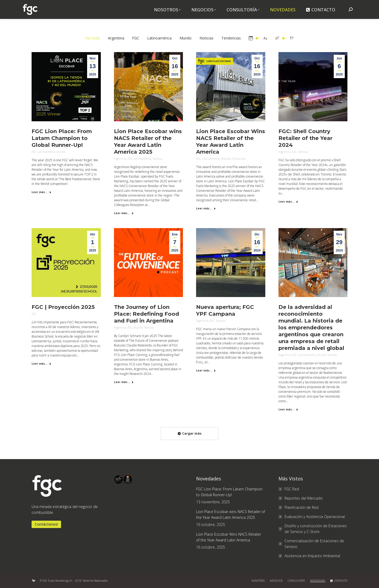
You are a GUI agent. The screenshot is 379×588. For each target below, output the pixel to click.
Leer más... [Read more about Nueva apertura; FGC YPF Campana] (206, 370)
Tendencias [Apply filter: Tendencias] (231, 38)
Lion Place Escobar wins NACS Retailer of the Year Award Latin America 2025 (231, 514)
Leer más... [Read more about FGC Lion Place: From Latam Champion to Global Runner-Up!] (41, 192)
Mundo (61, 152)
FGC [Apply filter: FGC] (136, 38)
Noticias (158, 159)
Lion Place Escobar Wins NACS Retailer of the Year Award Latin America (229, 537)
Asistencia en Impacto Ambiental (312, 556)
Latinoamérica (46, 152)
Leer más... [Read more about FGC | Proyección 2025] (41, 364)
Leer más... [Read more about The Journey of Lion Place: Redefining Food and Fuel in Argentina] (124, 382)
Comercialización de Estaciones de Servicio (314, 544)
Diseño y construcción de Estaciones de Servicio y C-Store (316, 529)
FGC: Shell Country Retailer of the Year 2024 (305, 138)
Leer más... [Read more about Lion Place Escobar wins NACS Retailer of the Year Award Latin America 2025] (124, 213)
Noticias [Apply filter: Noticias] (206, 38)
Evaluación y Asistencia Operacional (315, 517)
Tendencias (239, 159)
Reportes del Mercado (304, 498)
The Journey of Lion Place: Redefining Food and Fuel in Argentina (146, 314)
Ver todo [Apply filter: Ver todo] (93, 38)
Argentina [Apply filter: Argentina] (116, 38)
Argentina (120, 159)
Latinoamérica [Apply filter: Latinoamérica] (159, 38)
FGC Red (292, 489)
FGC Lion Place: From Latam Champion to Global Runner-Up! (62, 138)
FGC (34, 152)
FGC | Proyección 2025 (63, 307)
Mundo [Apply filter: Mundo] (186, 38)
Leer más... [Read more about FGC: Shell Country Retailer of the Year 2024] (288, 202)
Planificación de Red (301, 507)
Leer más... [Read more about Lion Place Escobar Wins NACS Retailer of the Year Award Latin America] (206, 208)
